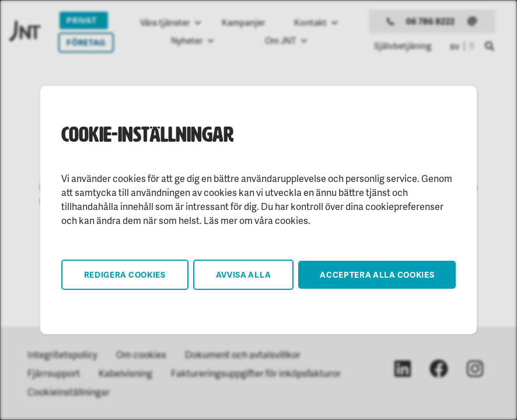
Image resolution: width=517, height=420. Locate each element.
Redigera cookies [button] (125, 274)
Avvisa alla (244, 274)
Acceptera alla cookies (377, 274)
